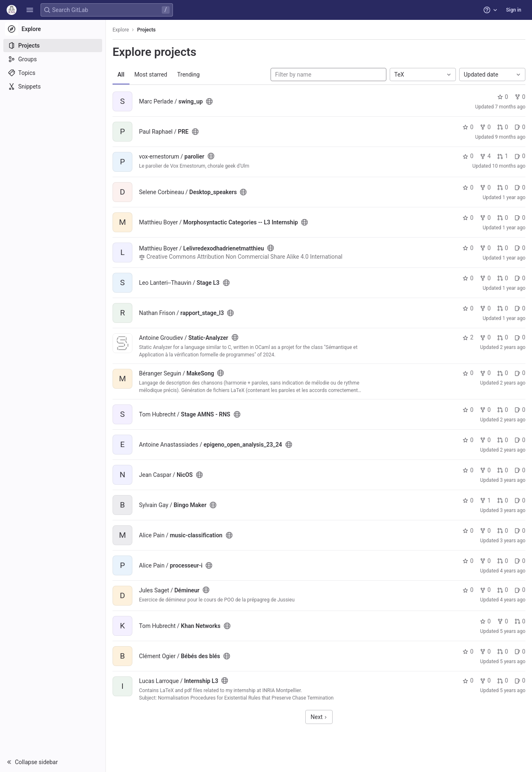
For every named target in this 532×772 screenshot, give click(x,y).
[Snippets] (53, 87)
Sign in (514, 10)
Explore (121, 30)
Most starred (151, 75)
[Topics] (53, 73)
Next (319, 717)
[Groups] (53, 59)
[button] (30, 10)
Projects (147, 30)
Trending (188, 75)
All (121, 75)
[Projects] (53, 46)
